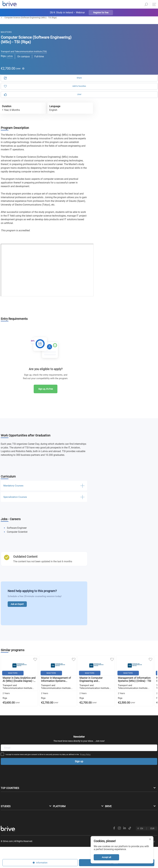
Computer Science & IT (24, 26)
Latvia (10, 63)
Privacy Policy (109, 724)
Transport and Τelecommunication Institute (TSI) (27, 57)
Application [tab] (113, 43)
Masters (4, 26)
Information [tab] (139, 43)
